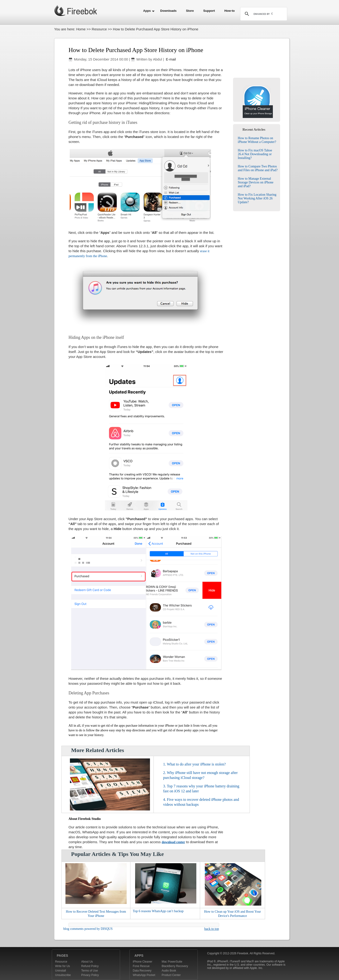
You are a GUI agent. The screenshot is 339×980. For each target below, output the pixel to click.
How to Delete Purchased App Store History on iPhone (136, 50)
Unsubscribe (63, 975)
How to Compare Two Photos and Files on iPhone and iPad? (258, 168)
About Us (87, 962)
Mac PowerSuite (172, 962)
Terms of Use (90, 971)
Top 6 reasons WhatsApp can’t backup (158, 911)
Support (209, 11)
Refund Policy (90, 966)
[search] (263, 14)
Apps (147, 11)
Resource (99, 29)
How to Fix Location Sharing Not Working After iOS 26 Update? (257, 198)
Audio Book (169, 971)
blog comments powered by (88, 929)
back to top (212, 929)
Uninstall (61, 971)
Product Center (171, 975)
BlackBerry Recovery (175, 966)
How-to (230, 11)
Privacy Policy (90, 975)
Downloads (168, 11)
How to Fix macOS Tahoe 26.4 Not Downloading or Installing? (255, 154)
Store (190, 11)
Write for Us (63, 966)
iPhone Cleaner (143, 962)
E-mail (170, 59)
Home (81, 29)
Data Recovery (142, 971)
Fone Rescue (141, 966)
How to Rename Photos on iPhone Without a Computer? (257, 140)
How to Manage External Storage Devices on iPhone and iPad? (256, 182)
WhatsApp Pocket (144, 975)
